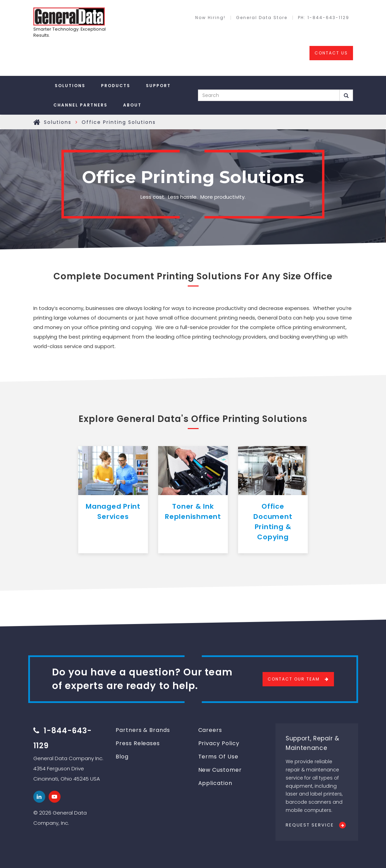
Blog (122, 757)
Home (37, 122)
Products (116, 86)
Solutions (70, 86)
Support (158, 86)
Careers (210, 730)
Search (346, 96)
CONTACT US (331, 53)
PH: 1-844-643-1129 (324, 18)
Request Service (310, 825)
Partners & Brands (143, 730)
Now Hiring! (210, 18)
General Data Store (262, 18)
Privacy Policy (219, 743)
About (132, 105)
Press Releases (138, 743)
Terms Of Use (218, 757)
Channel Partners (80, 105)
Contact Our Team (294, 679)
